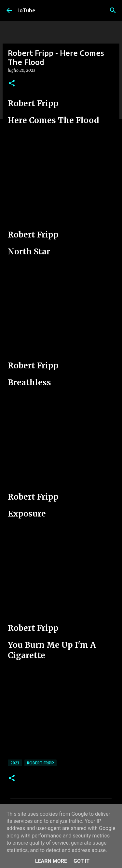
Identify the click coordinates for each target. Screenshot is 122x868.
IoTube (27, 10)
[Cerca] (113, 10)
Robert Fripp (41, 763)
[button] (12, 84)
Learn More (51, 861)
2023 (15, 763)
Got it (81, 861)
